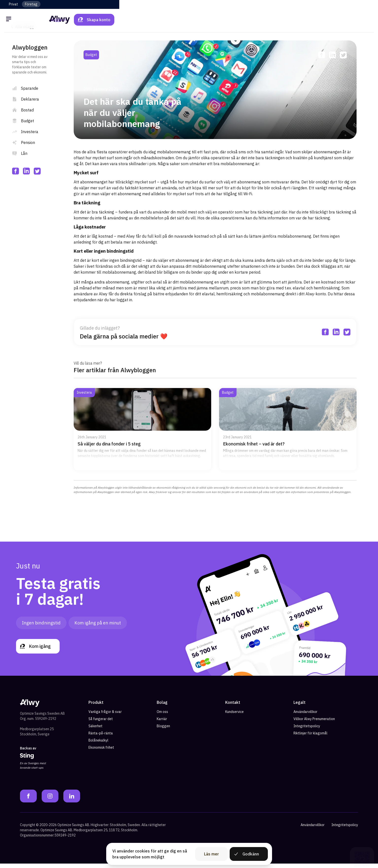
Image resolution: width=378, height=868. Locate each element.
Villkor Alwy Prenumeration (314, 724)
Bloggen (163, 731)
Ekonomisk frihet (101, 752)
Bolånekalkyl (98, 745)
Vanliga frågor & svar (105, 716)
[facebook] (16, 171)
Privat (13, 4)
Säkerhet (95, 731)
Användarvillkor (305, 716)
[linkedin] (26, 171)
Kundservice (234, 716)
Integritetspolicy (307, 731)
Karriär (162, 724)
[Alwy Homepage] (189, 20)
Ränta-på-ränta (101, 738)
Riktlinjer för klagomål (310, 738)
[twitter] (37, 171)
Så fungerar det (101, 724)
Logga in (313, 20)
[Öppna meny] (14, 20)
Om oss (162, 716)
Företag (31, 4)
